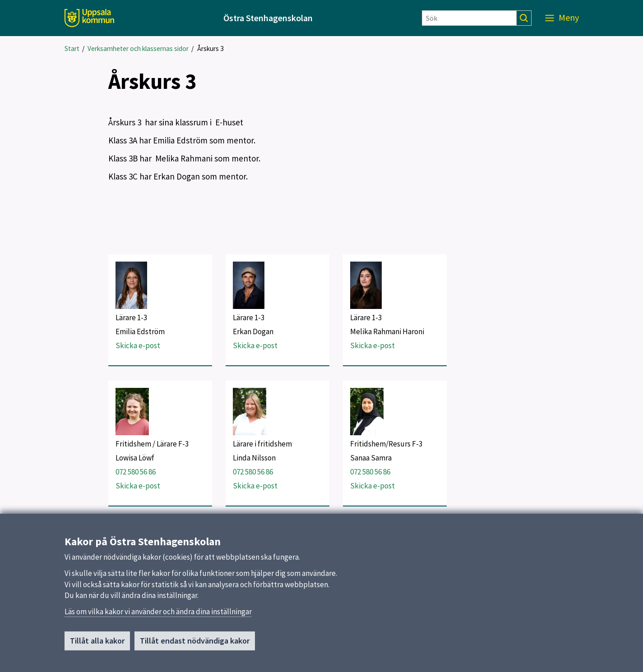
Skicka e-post (138, 345)
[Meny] (562, 18)
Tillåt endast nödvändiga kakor (195, 645)
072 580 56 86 (136, 472)
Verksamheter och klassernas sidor (138, 48)
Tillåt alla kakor (97, 645)
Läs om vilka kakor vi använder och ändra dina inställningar (158, 616)
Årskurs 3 (210, 48)
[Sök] (469, 18)
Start (72, 48)
